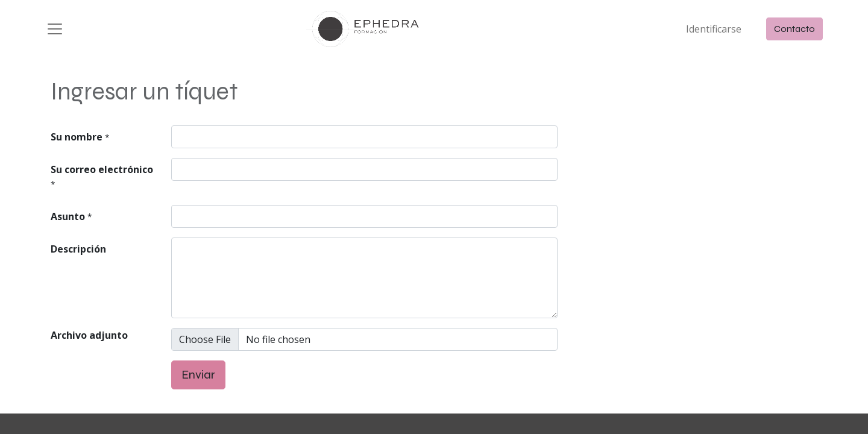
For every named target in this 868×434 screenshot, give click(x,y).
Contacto (794, 29)
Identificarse (714, 29)
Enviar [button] (198, 375)
